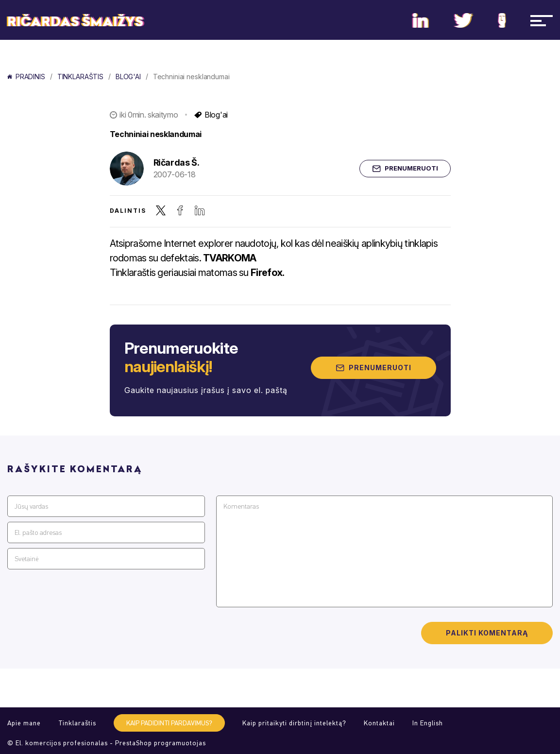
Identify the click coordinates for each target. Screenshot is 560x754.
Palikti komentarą (487, 633)
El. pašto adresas (38, 533)
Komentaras (241, 506)
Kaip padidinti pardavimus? (169, 723)
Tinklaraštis (80, 77)
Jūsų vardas (31, 506)
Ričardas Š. (177, 163)
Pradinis (26, 77)
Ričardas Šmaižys (75, 22)
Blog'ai (128, 77)
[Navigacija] (542, 20)
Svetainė (26, 559)
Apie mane (24, 723)
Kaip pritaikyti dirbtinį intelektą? (294, 723)
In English (428, 723)
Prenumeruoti (405, 169)
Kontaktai (379, 723)
